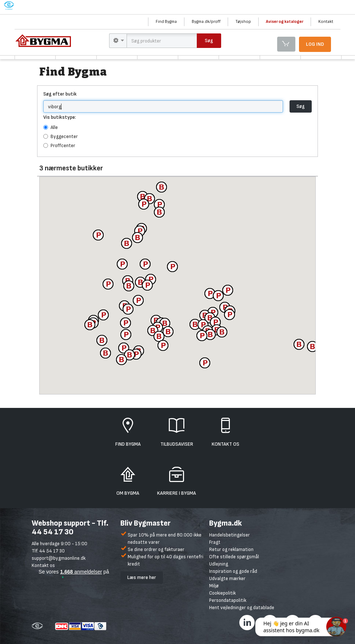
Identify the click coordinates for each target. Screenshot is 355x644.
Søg (301, 106)
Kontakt (326, 22)
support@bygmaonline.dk (59, 558)
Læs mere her (142, 577)
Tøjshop (243, 22)
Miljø (214, 586)
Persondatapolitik (228, 600)
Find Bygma (166, 22)
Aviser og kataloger (285, 22)
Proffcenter (59, 145)
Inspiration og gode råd (233, 571)
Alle (51, 127)
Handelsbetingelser (230, 535)
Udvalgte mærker (227, 578)
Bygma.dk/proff (206, 22)
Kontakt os (43, 565)
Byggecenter (61, 136)
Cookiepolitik (222, 593)
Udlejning (219, 564)
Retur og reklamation (231, 549)
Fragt (215, 542)
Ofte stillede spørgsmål (234, 557)
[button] (205, 363)
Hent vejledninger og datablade (242, 607)
